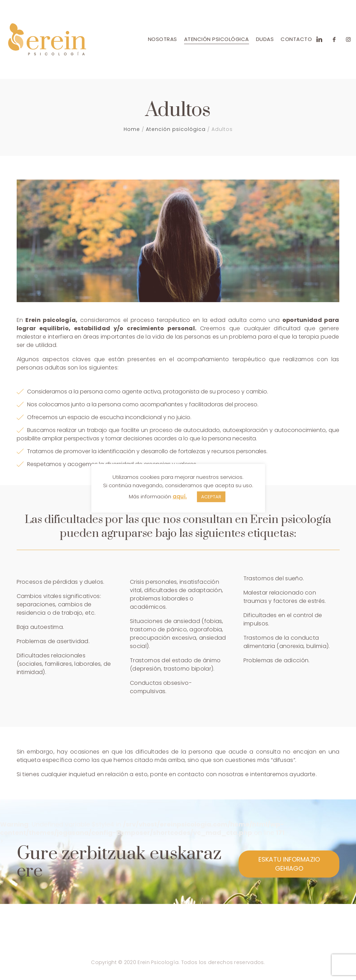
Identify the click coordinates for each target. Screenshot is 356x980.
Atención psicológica (217, 39)
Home (132, 129)
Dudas (265, 39)
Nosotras (163, 39)
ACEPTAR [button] (211, 497)
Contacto (296, 39)
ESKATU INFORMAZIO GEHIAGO (289, 864)
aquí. (180, 496)
